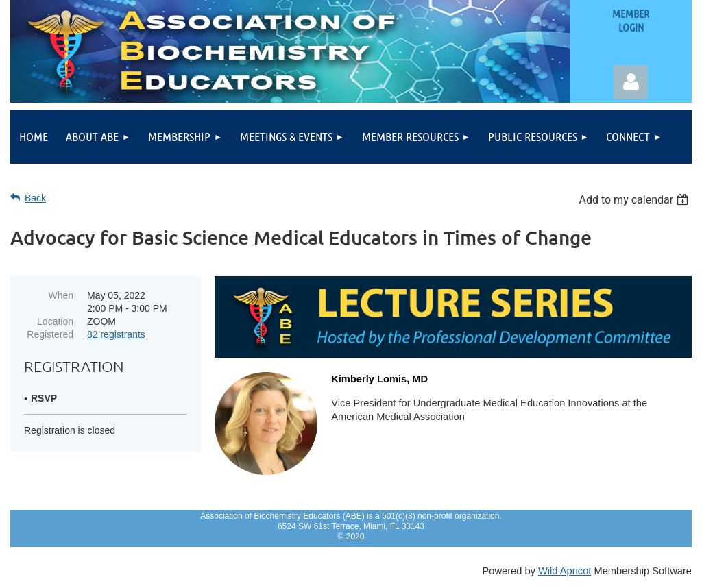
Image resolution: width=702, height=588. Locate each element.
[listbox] (635, 200)
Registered (50, 334)
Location (55, 321)
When (61, 295)
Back (35, 198)
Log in (631, 82)
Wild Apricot (565, 571)
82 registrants (116, 334)
